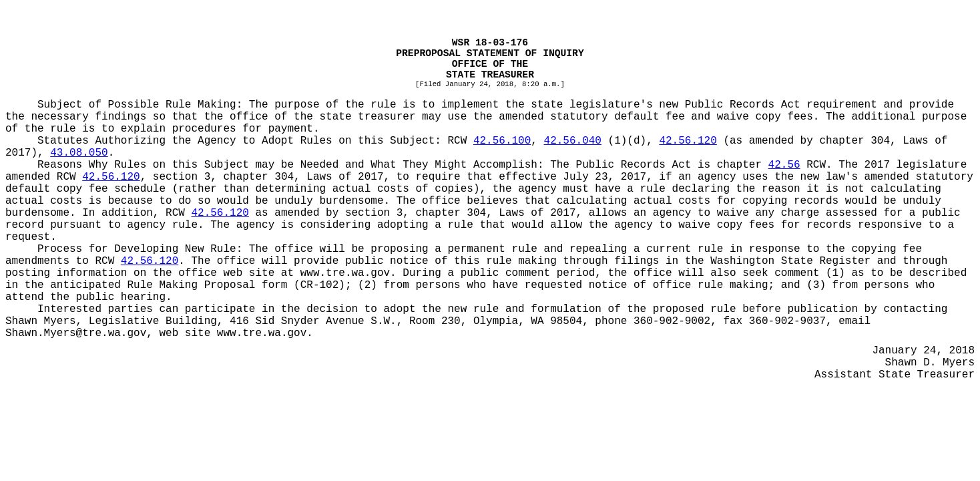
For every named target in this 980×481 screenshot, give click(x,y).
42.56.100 (502, 141)
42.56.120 (688, 141)
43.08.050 (79, 153)
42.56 (784, 165)
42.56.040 (573, 141)
